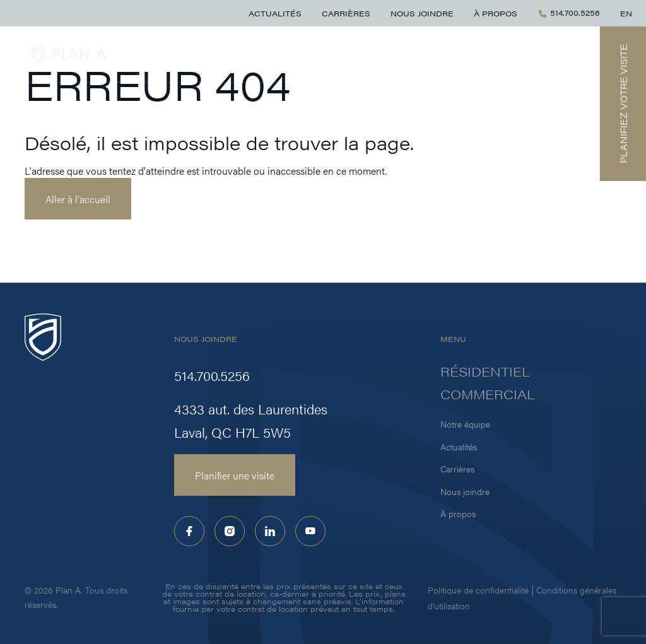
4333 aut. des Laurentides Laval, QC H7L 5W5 (251, 420)
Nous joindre (422, 13)
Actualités (275, 13)
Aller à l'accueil (78, 199)
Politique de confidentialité (478, 590)
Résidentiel (457, 54)
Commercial (542, 54)
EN (626, 13)
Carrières (346, 13)
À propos (496, 13)
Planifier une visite (235, 475)
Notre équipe (465, 424)
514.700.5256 (569, 13)
